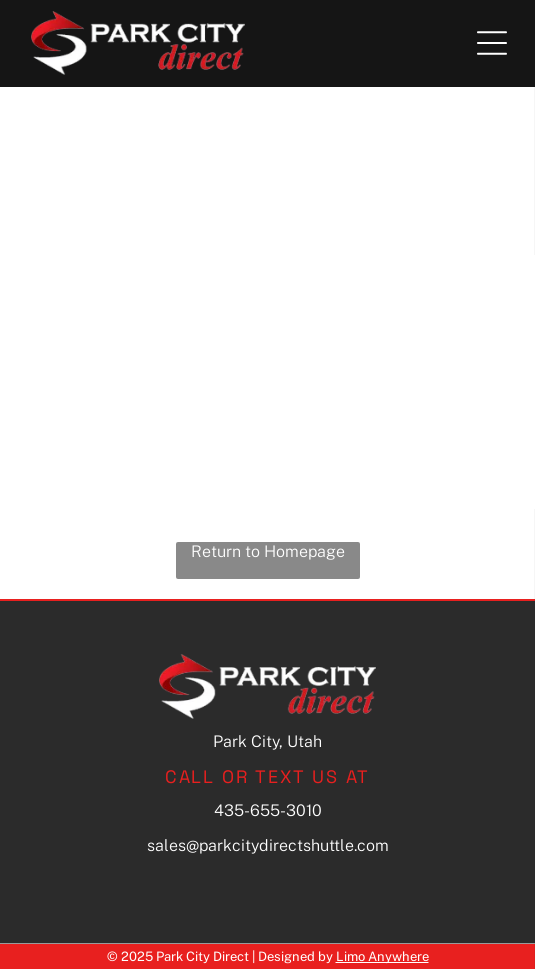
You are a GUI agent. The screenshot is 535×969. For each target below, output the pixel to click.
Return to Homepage (268, 551)
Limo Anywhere (382, 956)
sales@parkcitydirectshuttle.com (268, 845)
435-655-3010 (268, 810)
